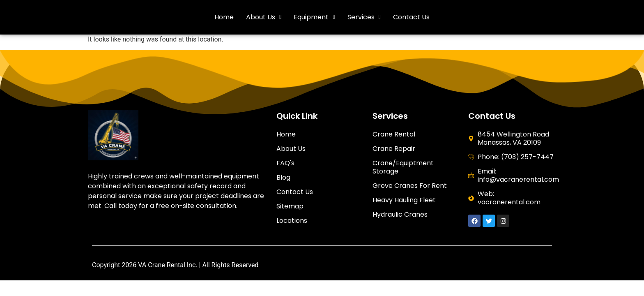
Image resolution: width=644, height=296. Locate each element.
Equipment (314, 17)
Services (364, 17)
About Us (264, 17)
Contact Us (411, 17)
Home (224, 17)
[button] (264, 17)
